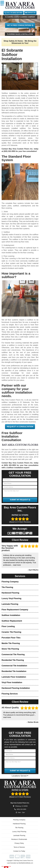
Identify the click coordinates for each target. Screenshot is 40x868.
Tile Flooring (7, 587)
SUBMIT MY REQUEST (20, 500)
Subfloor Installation (11, 615)
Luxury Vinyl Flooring (11, 598)
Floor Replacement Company (15, 610)
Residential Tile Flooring (13, 660)
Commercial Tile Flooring (13, 654)
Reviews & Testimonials (19, 840)
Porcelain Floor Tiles (11, 638)
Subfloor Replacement (12, 621)
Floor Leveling (8, 626)
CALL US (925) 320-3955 (13, 13)
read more (17, 565)
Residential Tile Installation (14, 671)
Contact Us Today (19, 852)
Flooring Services (10, 694)
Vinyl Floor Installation (12, 682)
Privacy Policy (19, 844)
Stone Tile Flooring (10, 649)
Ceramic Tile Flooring (11, 632)
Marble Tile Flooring (11, 643)
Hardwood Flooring (10, 593)
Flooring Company (10, 582)
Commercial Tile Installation (14, 666)
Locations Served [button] (20, 776)
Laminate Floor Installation (14, 677)
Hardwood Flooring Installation (16, 688)
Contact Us (30, 13)
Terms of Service (19, 848)
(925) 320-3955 (9, 151)
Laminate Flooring (10, 604)
